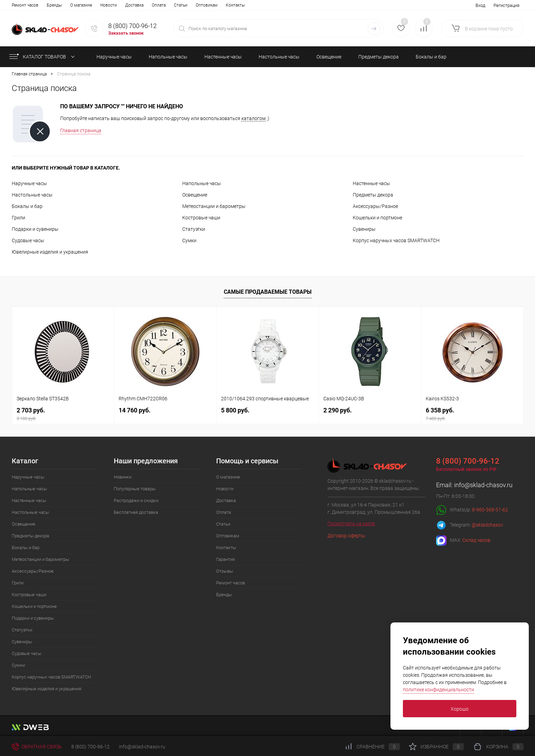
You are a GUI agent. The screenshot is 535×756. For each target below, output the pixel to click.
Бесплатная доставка (136, 512)
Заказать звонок (126, 33)
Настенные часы (371, 183)
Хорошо (460, 709)
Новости (50, 5)
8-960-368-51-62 (490, 510)
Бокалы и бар (27, 206)
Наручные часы (29, 183)
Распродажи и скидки (136, 500)
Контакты (177, 5)
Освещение (195, 195)
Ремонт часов (230, 583)
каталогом (253, 118)
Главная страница (81, 130)
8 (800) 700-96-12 (132, 26)
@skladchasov (487, 525)
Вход (480, 5)
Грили (19, 218)
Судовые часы (28, 240)
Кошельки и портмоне (377, 218)
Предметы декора (373, 195)
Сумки (189, 240)
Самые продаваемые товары (268, 292)
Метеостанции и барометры (214, 206)
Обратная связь (37, 747)
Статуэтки (194, 229)
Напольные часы (202, 183)
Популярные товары (135, 489)
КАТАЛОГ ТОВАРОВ (41, 57)
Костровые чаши (201, 218)
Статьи (122, 5)
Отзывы (229, 5)
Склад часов (476, 540)
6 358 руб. (472, 414)
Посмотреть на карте (351, 523)
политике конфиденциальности (439, 690)
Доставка (76, 5)
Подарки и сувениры (35, 229)
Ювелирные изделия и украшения (50, 252)
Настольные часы (32, 195)
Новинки (123, 477)
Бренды (224, 595)
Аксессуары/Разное (375, 206)
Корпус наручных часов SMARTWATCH (396, 240)
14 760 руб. (135, 410)
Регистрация (506, 5)
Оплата (100, 5)
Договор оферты (346, 536)
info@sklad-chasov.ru (483, 485)
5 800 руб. (235, 410)
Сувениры (364, 229)
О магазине (23, 5)
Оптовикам (148, 5)
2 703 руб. (63, 414)
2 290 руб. (338, 410)
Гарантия (204, 5)
